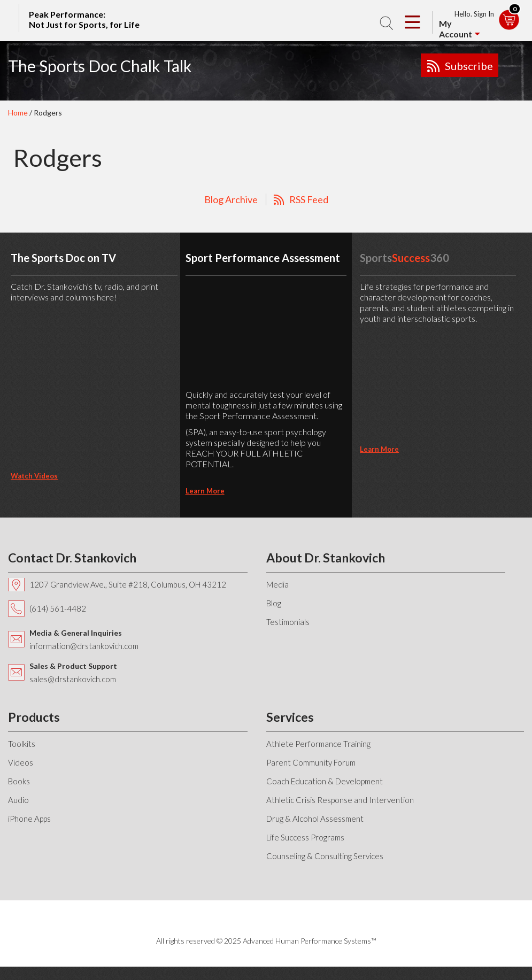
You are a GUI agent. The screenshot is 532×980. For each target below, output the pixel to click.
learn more (205, 491)
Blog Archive (231, 199)
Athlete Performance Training (318, 744)
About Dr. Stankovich (326, 558)
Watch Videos (34, 476)
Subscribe (469, 66)
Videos (21, 762)
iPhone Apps (29, 819)
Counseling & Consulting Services (325, 856)
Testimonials (288, 622)
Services (290, 717)
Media (277, 584)
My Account (456, 29)
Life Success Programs (305, 837)
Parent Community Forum (311, 762)
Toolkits (22, 744)
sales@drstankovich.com (73, 679)
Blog (274, 603)
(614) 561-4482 (58, 608)
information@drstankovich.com (84, 646)
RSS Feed (309, 199)
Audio (18, 800)
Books (19, 781)
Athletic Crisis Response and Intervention (340, 800)
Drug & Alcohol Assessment (315, 819)
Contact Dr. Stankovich (72, 558)
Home (18, 113)
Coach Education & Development (325, 781)
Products (34, 717)
